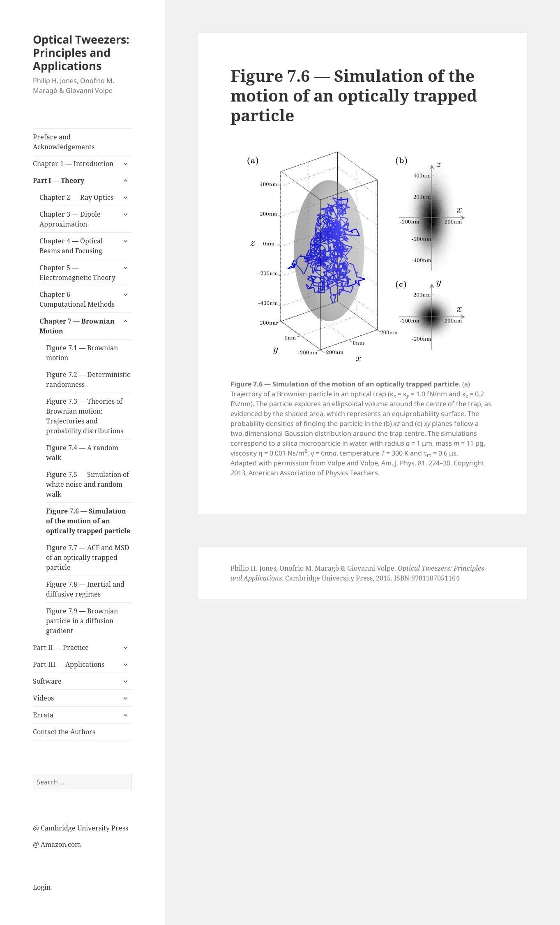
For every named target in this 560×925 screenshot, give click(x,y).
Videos (43, 698)
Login (42, 887)
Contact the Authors (64, 732)
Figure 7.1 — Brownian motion (82, 353)
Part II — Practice (61, 647)
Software (47, 681)
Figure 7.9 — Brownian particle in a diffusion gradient (82, 621)
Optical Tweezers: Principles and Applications (81, 52)
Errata (43, 715)
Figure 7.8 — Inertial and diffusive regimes (85, 589)
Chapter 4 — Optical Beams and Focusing (71, 246)
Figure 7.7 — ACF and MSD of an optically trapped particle (88, 557)
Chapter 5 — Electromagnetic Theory (77, 273)
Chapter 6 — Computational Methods (77, 299)
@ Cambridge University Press (81, 828)
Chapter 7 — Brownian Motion (77, 326)
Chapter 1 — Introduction (73, 164)
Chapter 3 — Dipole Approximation (70, 219)
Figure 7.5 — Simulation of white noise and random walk (88, 484)
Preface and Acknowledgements (64, 142)
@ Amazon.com (57, 844)
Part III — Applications (69, 664)
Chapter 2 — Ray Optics (76, 197)
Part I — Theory (59, 180)
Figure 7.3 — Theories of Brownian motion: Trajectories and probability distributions (85, 416)
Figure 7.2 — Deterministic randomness (88, 379)
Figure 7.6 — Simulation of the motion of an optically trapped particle (88, 521)
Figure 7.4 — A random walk (82, 453)
